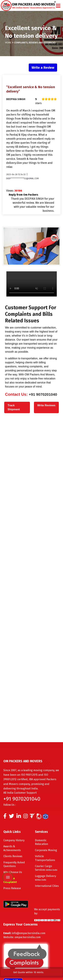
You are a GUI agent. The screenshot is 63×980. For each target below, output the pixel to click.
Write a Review (43, 68)
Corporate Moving (46, 850)
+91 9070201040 (42, 394)
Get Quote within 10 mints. (29, 972)
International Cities (47, 886)
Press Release (12, 888)
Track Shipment (14, 407)
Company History (14, 840)
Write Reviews (46, 405)
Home (8, 41)
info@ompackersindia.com (29, 933)
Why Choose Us (13, 872)
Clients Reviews (13, 856)
